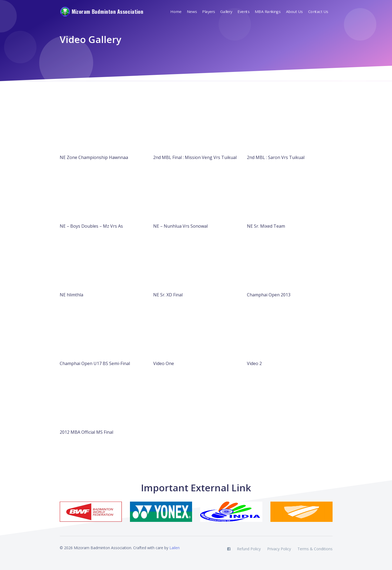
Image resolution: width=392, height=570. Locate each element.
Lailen (175, 548)
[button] (210, 12)
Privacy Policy (279, 549)
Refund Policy (249, 549)
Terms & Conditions (315, 549)
